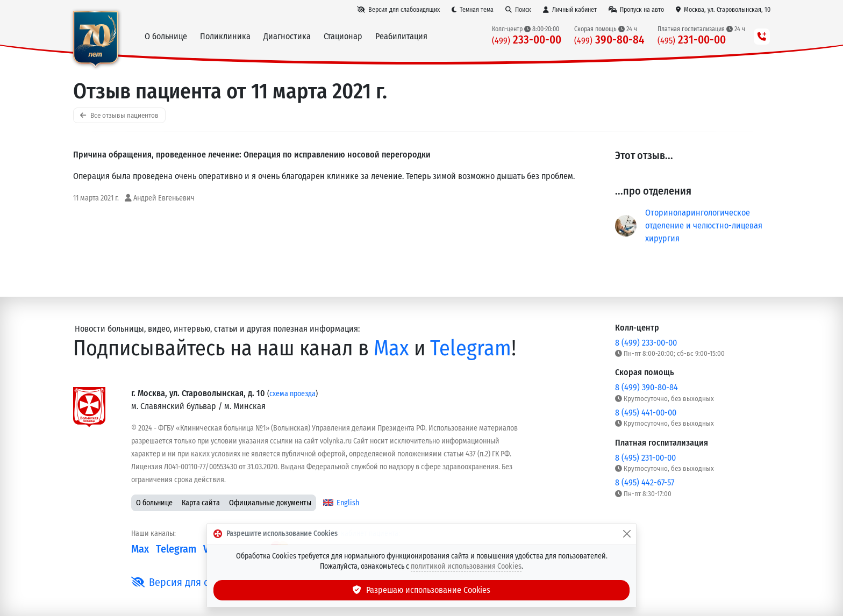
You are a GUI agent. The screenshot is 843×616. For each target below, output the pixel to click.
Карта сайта (201, 503)
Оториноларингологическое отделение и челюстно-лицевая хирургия (704, 225)
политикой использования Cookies (466, 566)
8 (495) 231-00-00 (645, 458)
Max (391, 348)
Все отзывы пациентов (119, 115)
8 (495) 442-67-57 (645, 482)
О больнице (154, 503)
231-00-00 (692, 40)
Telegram (471, 348)
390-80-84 (609, 40)
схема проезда (292, 394)
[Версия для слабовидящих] (398, 10)
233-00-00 (527, 40)
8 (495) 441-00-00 (646, 413)
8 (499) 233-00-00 (646, 343)
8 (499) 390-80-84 (646, 387)
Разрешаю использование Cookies (421, 590)
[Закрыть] (627, 534)
